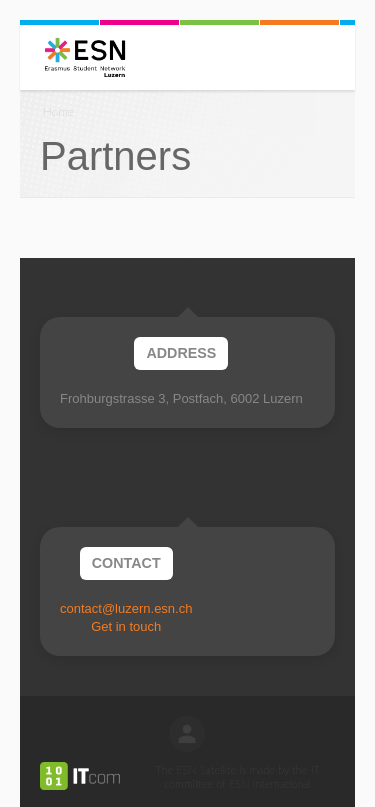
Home (58, 111)
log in (187, 734)
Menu (26, 57)
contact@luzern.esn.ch (126, 608)
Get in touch (126, 626)
